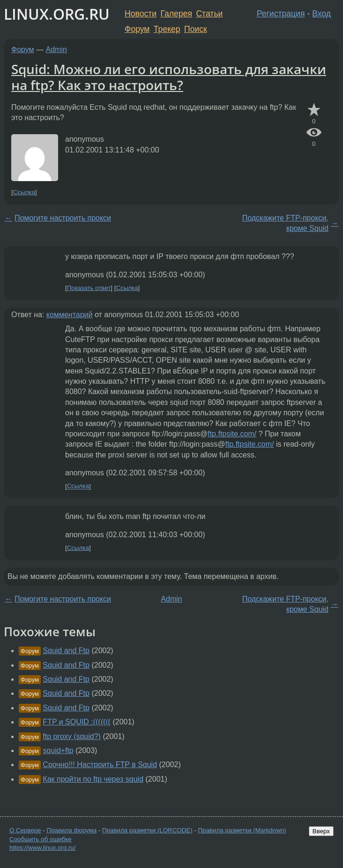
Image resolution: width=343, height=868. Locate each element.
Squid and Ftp (66, 651)
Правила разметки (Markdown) (242, 830)
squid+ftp (58, 750)
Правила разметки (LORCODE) (147, 830)
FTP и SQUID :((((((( (77, 722)
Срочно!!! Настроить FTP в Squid (100, 765)
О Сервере (25, 830)
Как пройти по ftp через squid (93, 779)
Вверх (321, 831)
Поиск (196, 29)
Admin (56, 49)
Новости (141, 14)
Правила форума (72, 830)
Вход (321, 14)
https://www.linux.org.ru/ (42, 848)
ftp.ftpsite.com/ (232, 434)
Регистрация (281, 14)
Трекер (167, 29)
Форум (137, 29)
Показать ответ (89, 288)
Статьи (209, 14)
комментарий (70, 315)
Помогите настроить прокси (63, 218)
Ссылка (24, 192)
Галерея (176, 14)
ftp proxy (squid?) (72, 736)
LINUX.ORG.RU (57, 14)
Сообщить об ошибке (41, 839)
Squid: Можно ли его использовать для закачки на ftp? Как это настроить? (169, 77)
